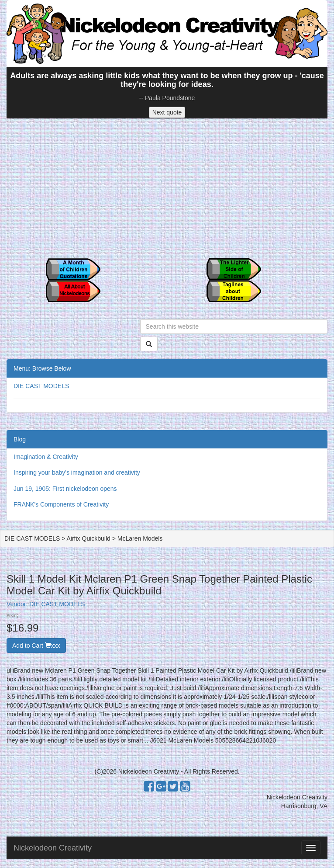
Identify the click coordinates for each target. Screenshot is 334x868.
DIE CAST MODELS (41, 386)
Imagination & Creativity (46, 457)
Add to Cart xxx (36, 646)
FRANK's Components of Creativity (61, 504)
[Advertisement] (167, 188)
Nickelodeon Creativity (53, 848)
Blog (20, 439)
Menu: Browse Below (42, 368)
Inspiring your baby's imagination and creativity (77, 472)
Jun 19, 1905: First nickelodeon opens (65, 489)
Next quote (167, 112)
